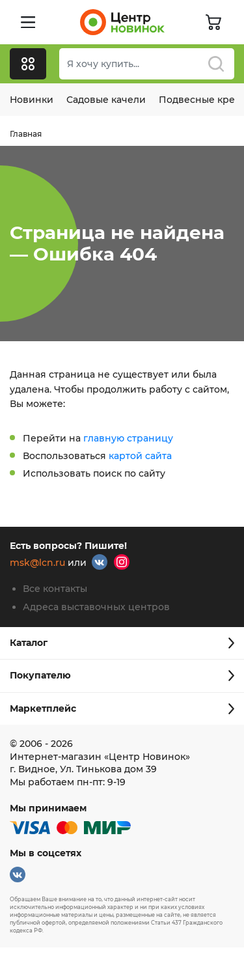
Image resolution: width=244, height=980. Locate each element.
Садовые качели (106, 100)
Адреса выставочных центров (96, 607)
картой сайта (140, 456)
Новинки (32, 100)
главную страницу (128, 438)
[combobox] (147, 64)
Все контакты (55, 589)
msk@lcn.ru (37, 563)
